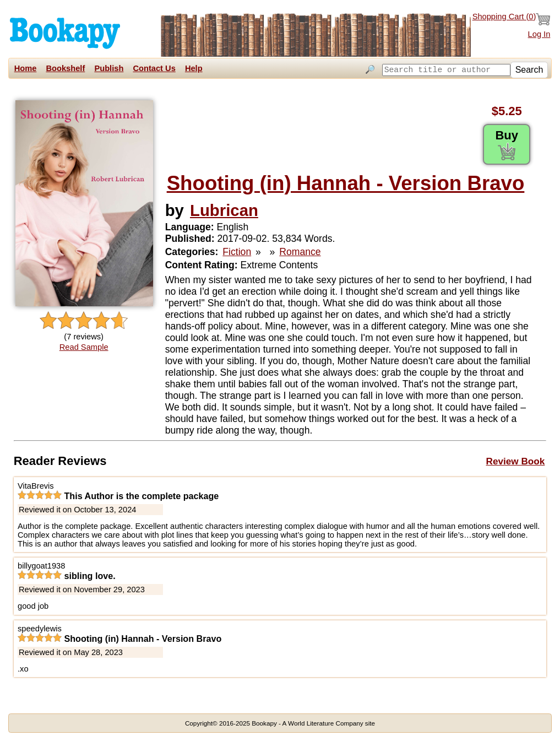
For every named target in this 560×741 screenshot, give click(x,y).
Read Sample (84, 347)
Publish (109, 68)
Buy (507, 144)
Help (194, 68)
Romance (300, 252)
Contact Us (154, 68)
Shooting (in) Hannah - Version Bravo (346, 183)
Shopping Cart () (512, 19)
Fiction (237, 252)
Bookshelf (65, 68)
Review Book (516, 461)
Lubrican (224, 210)
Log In (539, 34)
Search (529, 70)
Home (26, 68)
